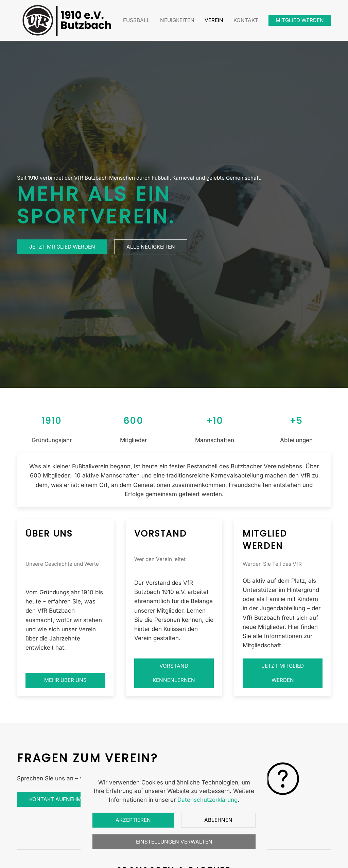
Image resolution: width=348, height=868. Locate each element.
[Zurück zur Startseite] (68, 20)
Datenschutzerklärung (207, 800)
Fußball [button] (136, 20)
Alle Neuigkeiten (151, 247)
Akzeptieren (133, 820)
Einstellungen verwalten (174, 842)
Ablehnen (218, 820)
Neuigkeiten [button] (177, 20)
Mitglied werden (300, 20)
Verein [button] (214, 20)
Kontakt (246, 20)
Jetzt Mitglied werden (62, 247)
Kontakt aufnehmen (63, 799)
